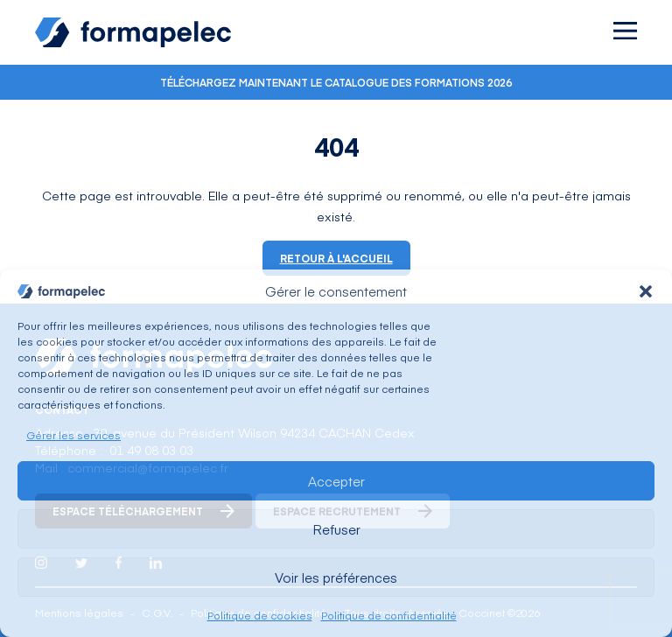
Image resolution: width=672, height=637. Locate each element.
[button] (646, 291)
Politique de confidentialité (389, 615)
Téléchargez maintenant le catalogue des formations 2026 (336, 82)
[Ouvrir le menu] (625, 31)
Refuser (336, 529)
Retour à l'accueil (336, 258)
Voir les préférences (336, 577)
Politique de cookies (260, 615)
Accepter (336, 481)
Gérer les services (73, 435)
